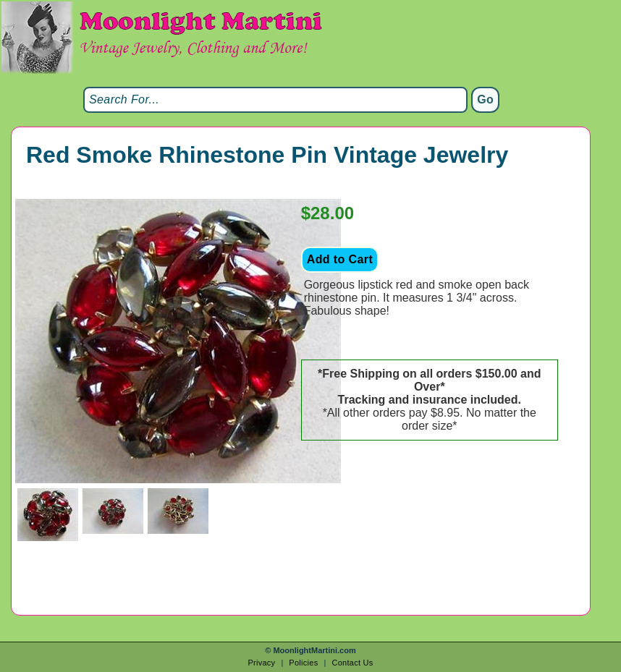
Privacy (261, 663)
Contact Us (352, 663)
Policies (303, 663)
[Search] (275, 100)
